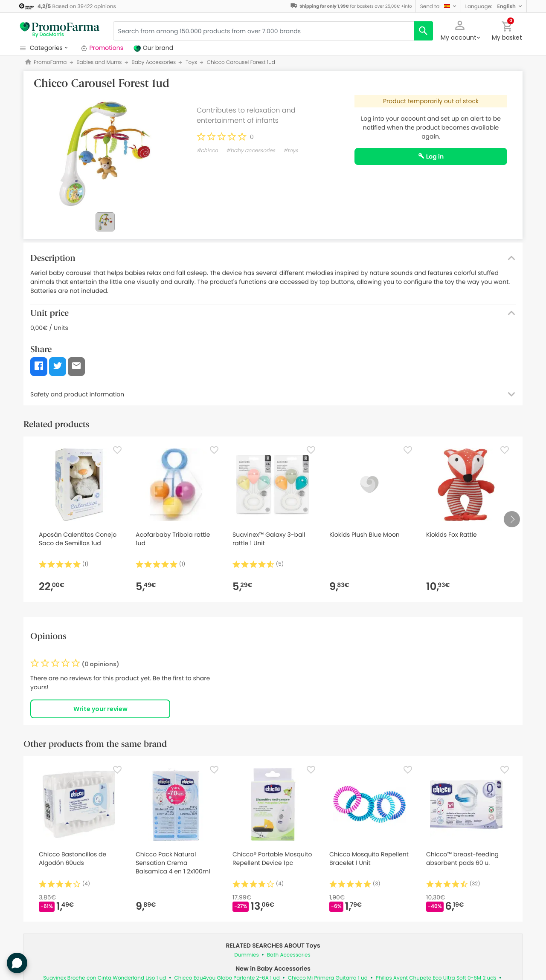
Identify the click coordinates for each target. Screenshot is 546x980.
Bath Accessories (289, 955)
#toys (290, 151)
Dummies (246, 955)
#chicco (207, 151)
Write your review (100, 709)
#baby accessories (251, 151)
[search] (423, 31)
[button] (438, 6)
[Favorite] (117, 450)
